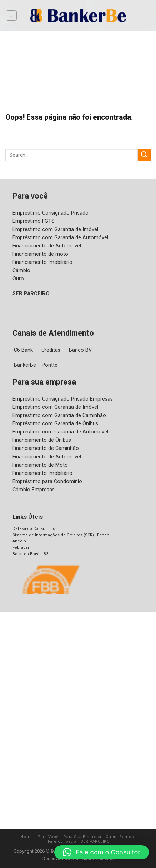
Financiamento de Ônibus (42, 440)
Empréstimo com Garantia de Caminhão (58, 415)
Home (15, 837)
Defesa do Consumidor (33, 528)
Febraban (21, 547)
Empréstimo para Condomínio (47, 481)
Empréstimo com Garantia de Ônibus (55, 423)
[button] (102, 852)
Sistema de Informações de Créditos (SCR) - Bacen (58, 535)
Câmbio (21, 270)
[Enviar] (144, 155)
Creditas (52, 350)
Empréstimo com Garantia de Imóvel (54, 229)
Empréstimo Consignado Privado (50, 213)
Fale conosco (133, 837)
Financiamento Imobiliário (42, 262)
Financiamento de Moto (39, 465)
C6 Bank (24, 350)
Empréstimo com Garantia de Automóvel (59, 237)
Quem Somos (103, 837)
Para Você (35, 837)
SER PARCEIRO (32, 293)
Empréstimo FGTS (34, 221)
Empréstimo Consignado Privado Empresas (62, 399)
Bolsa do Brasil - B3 (30, 554)
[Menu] (11, 16)
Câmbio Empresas (34, 490)
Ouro (18, 279)
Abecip (19, 541)
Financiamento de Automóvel (46, 246)
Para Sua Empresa (67, 837)
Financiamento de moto (39, 254)
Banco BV (81, 350)
